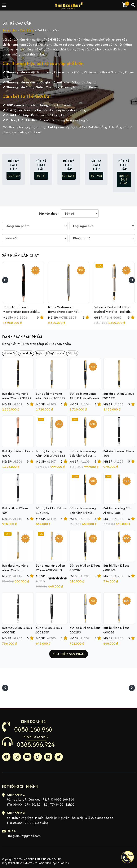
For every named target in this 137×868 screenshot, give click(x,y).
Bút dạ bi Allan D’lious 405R (17, 453)
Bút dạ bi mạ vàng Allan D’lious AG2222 (17, 396)
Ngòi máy (10, 353)
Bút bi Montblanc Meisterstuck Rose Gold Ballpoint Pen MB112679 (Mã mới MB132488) (21, 314)
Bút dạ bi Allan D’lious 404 (119, 453)
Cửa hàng (27, 30)
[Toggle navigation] (4, 5)
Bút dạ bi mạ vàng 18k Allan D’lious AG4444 (83, 456)
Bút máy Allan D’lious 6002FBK (17, 630)
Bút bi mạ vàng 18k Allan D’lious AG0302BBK (117, 513)
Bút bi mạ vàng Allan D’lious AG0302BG (50, 568)
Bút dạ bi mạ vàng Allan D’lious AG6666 (84, 396)
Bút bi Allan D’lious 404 (15, 510)
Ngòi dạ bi (26, 353)
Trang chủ (10, 30)
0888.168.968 (33, 729)
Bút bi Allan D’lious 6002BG (116, 568)
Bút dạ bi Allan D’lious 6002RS (85, 630)
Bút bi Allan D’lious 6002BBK (49, 630)
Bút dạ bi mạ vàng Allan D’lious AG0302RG (15, 570)
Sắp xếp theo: (49, 213)
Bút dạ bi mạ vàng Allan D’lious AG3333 (50, 453)
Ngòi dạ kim (56, 353)
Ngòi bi (41, 353)
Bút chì (72, 353)
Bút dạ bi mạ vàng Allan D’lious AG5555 (50, 396)
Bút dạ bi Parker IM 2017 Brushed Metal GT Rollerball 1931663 (113, 312)
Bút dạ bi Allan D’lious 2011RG (119, 396)
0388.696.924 (36, 744)
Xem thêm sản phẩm (69, 654)
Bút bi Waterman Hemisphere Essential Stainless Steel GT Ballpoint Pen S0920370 (68, 314)
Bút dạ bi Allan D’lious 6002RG (85, 568)
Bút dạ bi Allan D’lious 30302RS (51, 510)
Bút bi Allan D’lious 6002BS (116, 630)
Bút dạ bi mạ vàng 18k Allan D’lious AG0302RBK (83, 513)
